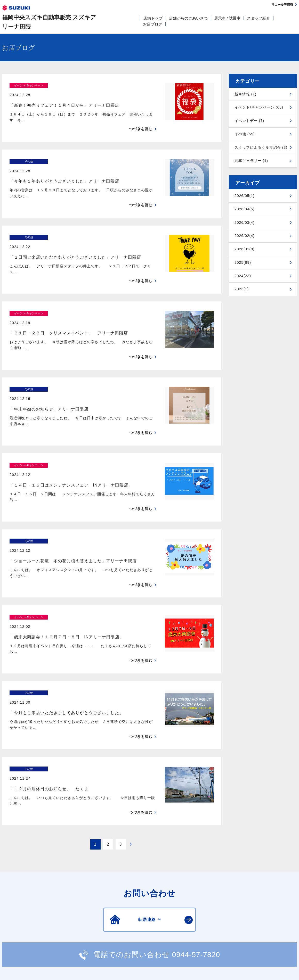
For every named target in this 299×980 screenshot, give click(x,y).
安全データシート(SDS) (20, 900)
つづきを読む (141, 120)
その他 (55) (245, 134)
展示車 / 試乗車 (227, 18)
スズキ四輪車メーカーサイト (29, 924)
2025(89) (243, 262)
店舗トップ (153, 18)
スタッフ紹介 (258, 18)
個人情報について (100, 900)
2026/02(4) (245, 236)
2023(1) (242, 289)
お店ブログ (153, 24)
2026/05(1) (245, 196)
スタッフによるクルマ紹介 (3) (261, 147)
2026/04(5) (245, 209)
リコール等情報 (222, 924)
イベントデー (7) (249, 121)
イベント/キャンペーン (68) (259, 107)
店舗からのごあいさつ (188, 18)
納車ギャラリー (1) (251, 161)
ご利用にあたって (62, 900)
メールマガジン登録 (157, 924)
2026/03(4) (245, 223)
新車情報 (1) (245, 94)
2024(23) (243, 276)
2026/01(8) (245, 249)
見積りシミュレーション (93, 924)
